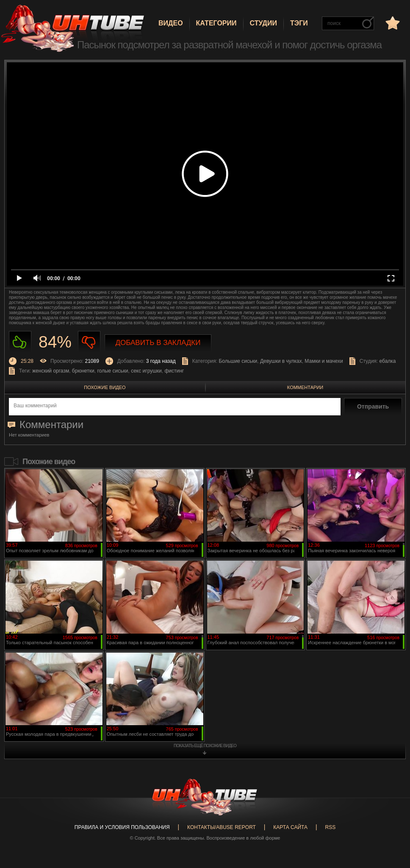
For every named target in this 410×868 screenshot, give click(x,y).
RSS (330, 827)
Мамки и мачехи (324, 361)
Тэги (299, 23)
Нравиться (20, 342)
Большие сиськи (238, 361)
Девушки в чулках (281, 361)
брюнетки (83, 371)
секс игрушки (146, 371)
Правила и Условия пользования (122, 827)
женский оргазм (51, 371)
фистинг (174, 371)
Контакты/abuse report (222, 827)
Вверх (391, 816)
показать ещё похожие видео (205, 746)
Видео (171, 23)
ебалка (388, 361)
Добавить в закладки (158, 343)
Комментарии (305, 387)
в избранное (392, 23)
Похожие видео (105, 387)
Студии (263, 23)
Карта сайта (290, 827)
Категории (216, 23)
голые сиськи (112, 371)
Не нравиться (89, 342)
